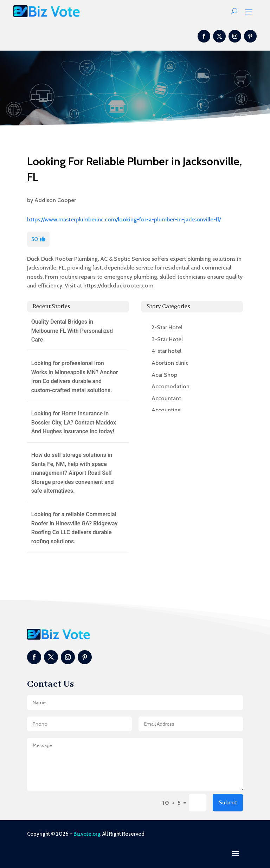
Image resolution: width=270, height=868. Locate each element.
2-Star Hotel (167, 327)
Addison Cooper (55, 200)
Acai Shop (164, 375)
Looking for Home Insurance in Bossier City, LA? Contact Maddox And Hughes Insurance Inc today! (74, 422)
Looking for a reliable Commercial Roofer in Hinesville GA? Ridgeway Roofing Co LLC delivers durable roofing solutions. (75, 528)
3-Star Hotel (167, 339)
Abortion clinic (170, 363)
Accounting (166, 410)
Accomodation (171, 386)
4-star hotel (166, 351)
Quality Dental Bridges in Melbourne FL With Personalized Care (72, 331)
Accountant (166, 398)
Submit (228, 802)
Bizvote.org (87, 834)
